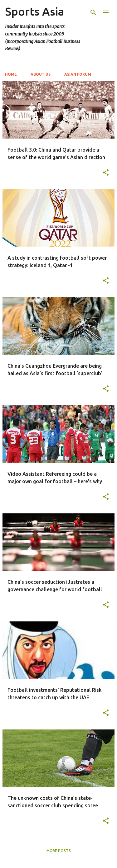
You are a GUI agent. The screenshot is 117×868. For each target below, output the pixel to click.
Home (11, 74)
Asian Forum (78, 74)
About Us (41, 74)
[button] (106, 173)
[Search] (93, 12)
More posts (59, 851)
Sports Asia (34, 11)
